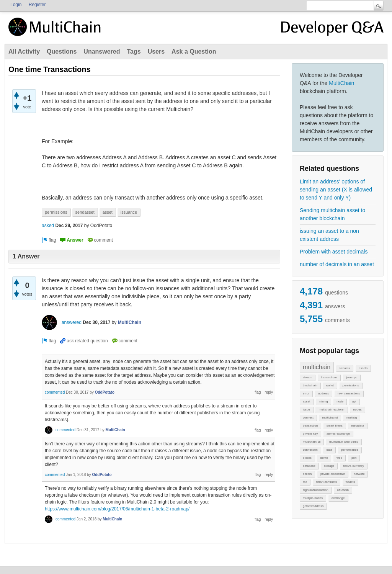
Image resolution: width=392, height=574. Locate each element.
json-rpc (351, 377)
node (340, 401)
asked (48, 226)
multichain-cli (312, 442)
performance (350, 450)
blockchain (310, 385)
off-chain (343, 490)
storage (329, 466)
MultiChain (341, 83)
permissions (351, 385)
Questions (62, 52)
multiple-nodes (313, 498)
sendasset (85, 212)
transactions (329, 377)
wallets (350, 482)
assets (363, 368)
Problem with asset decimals (334, 252)
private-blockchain (333, 474)
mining (323, 401)
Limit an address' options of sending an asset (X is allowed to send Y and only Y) (336, 190)
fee (305, 482)
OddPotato (105, 392)
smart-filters (335, 426)
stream (307, 377)
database (309, 466)
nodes (358, 410)
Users (156, 52)
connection (310, 450)
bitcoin (307, 474)
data (329, 450)
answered (72, 322)
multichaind (330, 418)
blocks (307, 458)
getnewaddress (313, 506)
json (354, 458)
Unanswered (102, 52)
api (354, 401)
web (339, 458)
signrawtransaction (316, 490)
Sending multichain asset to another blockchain (332, 214)
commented (55, 392)
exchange (338, 498)
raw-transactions (349, 393)
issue (306, 410)
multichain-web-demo (344, 442)
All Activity (24, 52)
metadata (357, 426)
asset (306, 401)
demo (324, 458)
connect (308, 418)
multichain (317, 367)
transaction (310, 426)
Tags (134, 52)
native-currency (354, 466)
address (323, 393)
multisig (352, 418)
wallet (330, 385)
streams (345, 368)
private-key (310, 434)
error (306, 393)
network (359, 474)
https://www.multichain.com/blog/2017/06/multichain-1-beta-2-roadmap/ (117, 509)
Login (16, 5)
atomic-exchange (338, 434)
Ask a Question (194, 52)
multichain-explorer (332, 410)
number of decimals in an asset (337, 264)
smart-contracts (326, 482)
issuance (129, 212)
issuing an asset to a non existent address (329, 235)
